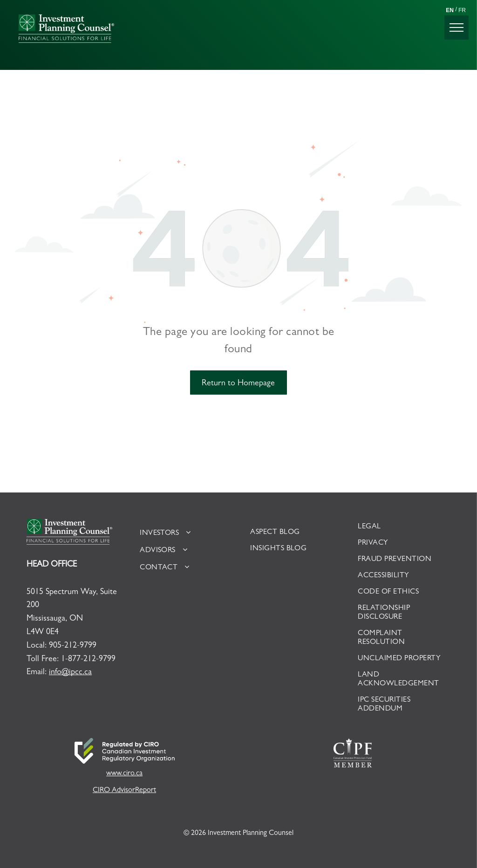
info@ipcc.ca (70, 673)
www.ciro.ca (124, 774)
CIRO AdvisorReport (124, 791)
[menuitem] (183, 533)
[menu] (457, 27)
